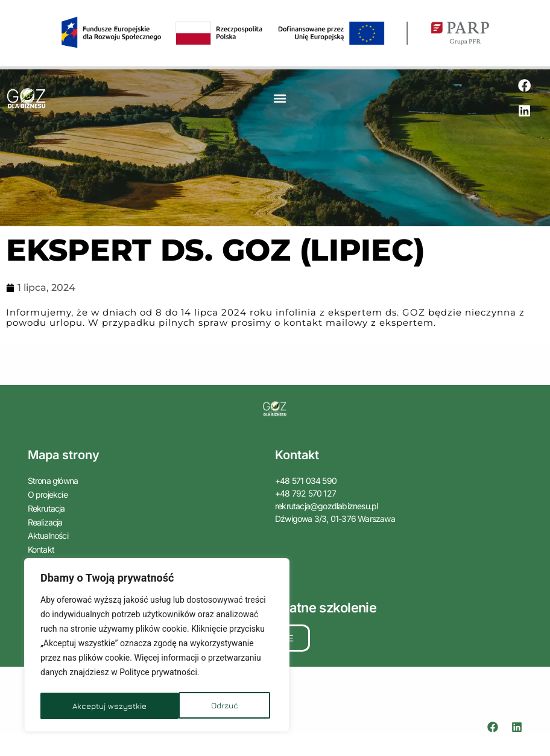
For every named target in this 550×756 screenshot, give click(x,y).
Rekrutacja (46, 507)
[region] (157, 647)
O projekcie (48, 494)
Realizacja (45, 520)
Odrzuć (85, 706)
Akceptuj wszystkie (204, 706)
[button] (280, 99)
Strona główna (53, 482)
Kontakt (41, 545)
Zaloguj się (46, 558)
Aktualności (51, 533)
